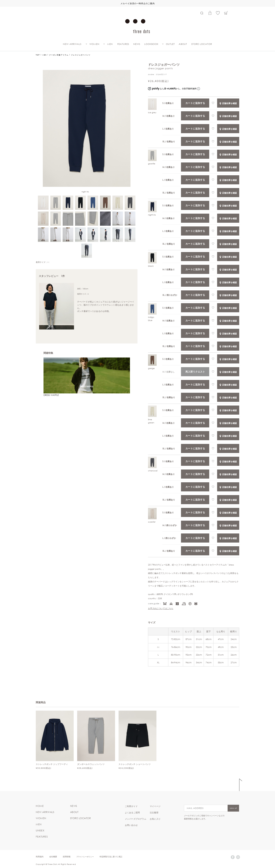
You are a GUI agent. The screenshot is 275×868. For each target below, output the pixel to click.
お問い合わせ (131, 825)
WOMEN (94, 44)
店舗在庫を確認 (228, 103)
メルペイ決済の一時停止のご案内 (138, 3)
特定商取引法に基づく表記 (111, 857)
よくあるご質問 (132, 812)
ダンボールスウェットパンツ (91, 764)
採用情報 (67, 857)
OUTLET (170, 44)
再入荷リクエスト (195, 372)
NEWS (137, 44)
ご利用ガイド (131, 806)
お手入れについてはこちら (161, 608)
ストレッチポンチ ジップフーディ (52, 764)
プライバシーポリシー (85, 857)
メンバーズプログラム (136, 819)
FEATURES (123, 44)
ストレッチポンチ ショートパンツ (135, 764)
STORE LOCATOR (202, 44)
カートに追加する (195, 103)
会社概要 (53, 857)
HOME (40, 806)
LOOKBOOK (151, 44)
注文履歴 (154, 812)
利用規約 (40, 857)
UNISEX (40, 830)
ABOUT (183, 44)
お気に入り (155, 819)
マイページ (155, 806)
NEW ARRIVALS (72, 44)
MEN (110, 44)
